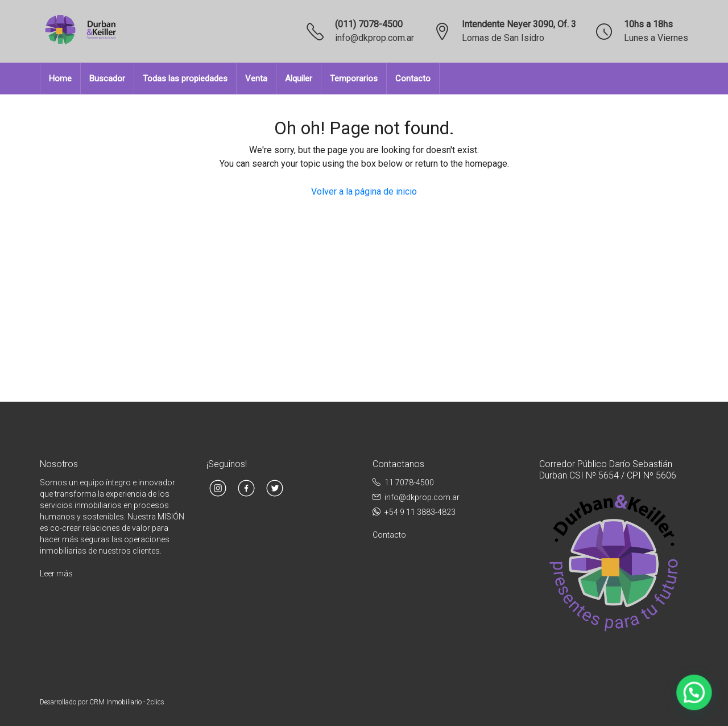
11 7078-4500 (409, 482)
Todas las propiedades (185, 79)
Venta (256, 79)
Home (60, 79)
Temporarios (354, 79)
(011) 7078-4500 (369, 24)
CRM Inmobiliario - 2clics (127, 702)
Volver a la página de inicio (364, 191)
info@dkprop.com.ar (375, 38)
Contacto (413, 79)
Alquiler (299, 79)
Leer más (56, 574)
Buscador (107, 79)
